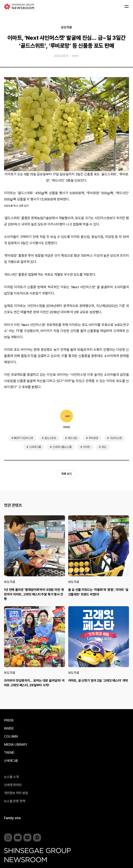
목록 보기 (66, 474)
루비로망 (93, 438)
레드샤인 (73, 438)
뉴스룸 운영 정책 (15, 801)
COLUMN (11, 737)
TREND (9, 753)
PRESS (9, 720)
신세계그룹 (35, 447)
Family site (12, 818)
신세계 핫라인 (13, 785)
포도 (104, 447)
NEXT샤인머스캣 (23, 438)
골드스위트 (50, 438)
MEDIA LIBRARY (16, 745)
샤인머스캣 (116, 438)
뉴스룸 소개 (11, 777)
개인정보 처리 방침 (16, 793)
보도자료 (66, 27)
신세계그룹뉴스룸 (62, 447)
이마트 (75, 56)
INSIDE (9, 729)
